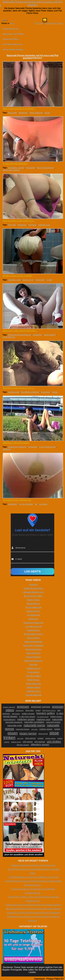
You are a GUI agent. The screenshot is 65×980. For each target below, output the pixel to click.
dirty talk (12, 225)
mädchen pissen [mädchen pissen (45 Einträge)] (26, 719)
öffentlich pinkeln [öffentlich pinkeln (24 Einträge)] (23, 745)
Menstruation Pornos (33, 634)
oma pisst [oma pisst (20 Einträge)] (34, 729)
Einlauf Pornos (34, 604)
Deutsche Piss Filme (33, 596)
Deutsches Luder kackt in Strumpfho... (20, 331)
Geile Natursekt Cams (13, 44)
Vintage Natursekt (34, 695)
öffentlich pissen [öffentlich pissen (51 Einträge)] (40, 745)
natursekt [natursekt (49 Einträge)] (57, 719)
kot (36, 504)
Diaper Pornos (33, 600)
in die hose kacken (47, 447)
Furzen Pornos (33, 611)
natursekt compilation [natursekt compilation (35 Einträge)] (34, 722)
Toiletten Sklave (33, 687)
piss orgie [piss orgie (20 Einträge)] (20, 738)
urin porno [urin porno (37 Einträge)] (28, 742)
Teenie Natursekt (33, 684)
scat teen (43, 504)
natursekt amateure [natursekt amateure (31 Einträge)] (14, 722)
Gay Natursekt (34, 615)
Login (12, 23)
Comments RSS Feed (54, 23)
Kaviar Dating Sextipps (13, 50)
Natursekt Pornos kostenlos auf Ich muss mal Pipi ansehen (32, 3)
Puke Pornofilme (33, 676)
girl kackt (32, 225)
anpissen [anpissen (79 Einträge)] (23, 707)
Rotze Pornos (33, 680)
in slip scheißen (26, 504)
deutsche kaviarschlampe (20, 335)
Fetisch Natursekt (33, 607)
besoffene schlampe (30, 392)
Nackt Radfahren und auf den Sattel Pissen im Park (33, 877)
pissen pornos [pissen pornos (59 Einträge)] (28, 733)
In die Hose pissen (34, 626)
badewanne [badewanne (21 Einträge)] (20, 710)
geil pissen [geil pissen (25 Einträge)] (16, 714)
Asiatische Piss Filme (33, 588)
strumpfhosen (9, 337)
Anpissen (33, 584)
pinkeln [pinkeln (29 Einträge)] (57, 729)
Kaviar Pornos (34, 630)
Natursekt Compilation (33, 645)
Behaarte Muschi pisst (34, 592)
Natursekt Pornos (11, 29)
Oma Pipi (34, 664)
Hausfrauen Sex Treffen (13, 34)
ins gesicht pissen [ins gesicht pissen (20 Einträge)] (43, 717)
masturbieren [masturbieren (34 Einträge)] (9, 720)
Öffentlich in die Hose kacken (16, 443)
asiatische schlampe (17, 447)
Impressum (40, 979)
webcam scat (44, 225)
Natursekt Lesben (33, 649)
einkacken (23, 113)
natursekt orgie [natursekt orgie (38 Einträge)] (14, 725)
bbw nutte (13, 113)
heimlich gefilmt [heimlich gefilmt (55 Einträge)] (46, 713)
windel (49, 280)
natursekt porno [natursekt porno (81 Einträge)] (34, 725)
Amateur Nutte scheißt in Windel (17, 276)
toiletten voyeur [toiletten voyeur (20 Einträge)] (16, 742)
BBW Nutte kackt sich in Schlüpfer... (19, 109)
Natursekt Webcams (33, 661)
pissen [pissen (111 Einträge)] (13, 733)
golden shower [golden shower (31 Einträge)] (28, 714)
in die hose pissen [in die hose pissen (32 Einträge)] (27, 717)
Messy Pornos (34, 638)
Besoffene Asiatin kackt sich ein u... (19, 388)
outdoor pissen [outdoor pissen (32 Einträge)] (46, 729)
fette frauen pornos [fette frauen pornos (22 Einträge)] (49, 710)
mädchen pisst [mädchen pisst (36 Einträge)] (43, 720)
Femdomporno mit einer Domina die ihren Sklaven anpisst (33, 905)
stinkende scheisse (11, 170)
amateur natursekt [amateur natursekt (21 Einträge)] (9, 707)
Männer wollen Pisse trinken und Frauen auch (33, 865)
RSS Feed (39, 23)
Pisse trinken (33, 672)
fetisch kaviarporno (45, 168)
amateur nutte (14, 280)
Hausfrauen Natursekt (33, 623)
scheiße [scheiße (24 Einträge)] (40, 738)
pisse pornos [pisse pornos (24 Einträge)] (43, 734)
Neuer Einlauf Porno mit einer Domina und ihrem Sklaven (33, 909)
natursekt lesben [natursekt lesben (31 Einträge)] (53, 722)
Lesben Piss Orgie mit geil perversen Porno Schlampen (33, 913)
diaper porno (28, 280)
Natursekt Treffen (11, 39)
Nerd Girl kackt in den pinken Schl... (19, 221)
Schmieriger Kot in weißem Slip (17, 500)
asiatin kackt (14, 392)
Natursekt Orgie (33, 653)
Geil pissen (34, 619)
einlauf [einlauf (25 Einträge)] (38, 710)
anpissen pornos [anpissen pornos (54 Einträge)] (41, 707)
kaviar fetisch (50, 335)
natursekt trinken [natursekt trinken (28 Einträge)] (23, 729)
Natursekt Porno (34, 657)
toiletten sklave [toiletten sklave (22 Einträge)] (50, 738)
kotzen (55, 392)
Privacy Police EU (55, 979)
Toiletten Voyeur (33, 691)
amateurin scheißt (16, 168)
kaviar (47, 113)
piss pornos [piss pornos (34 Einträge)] (30, 738)
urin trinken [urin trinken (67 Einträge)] (54, 741)
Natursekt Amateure (34, 642)
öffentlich (7, 449)
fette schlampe (36, 113)
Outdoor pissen (33, 668)
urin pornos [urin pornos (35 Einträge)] (40, 742)
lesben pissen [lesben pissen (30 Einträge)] (56, 717)
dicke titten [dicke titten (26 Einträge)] (30, 710)
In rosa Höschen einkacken (15, 163)
